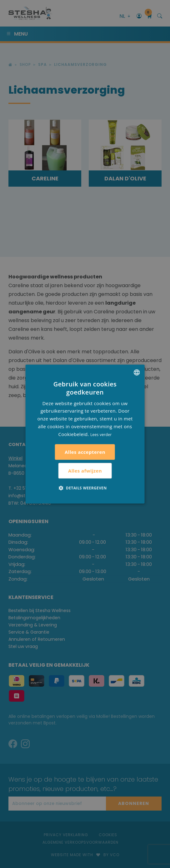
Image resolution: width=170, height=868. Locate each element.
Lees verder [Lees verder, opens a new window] (101, 435)
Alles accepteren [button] (85, 452)
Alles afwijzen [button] (85, 471)
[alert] (85, 434)
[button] (85, 488)
